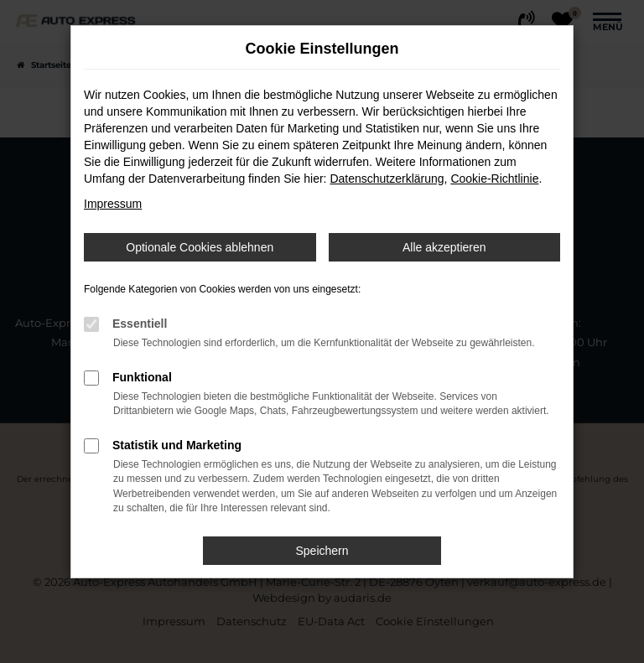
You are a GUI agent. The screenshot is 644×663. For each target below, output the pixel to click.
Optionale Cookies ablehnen (200, 247)
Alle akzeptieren (444, 247)
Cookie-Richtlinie (494, 179)
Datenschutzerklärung (387, 179)
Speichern (322, 551)
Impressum (113, 204)
